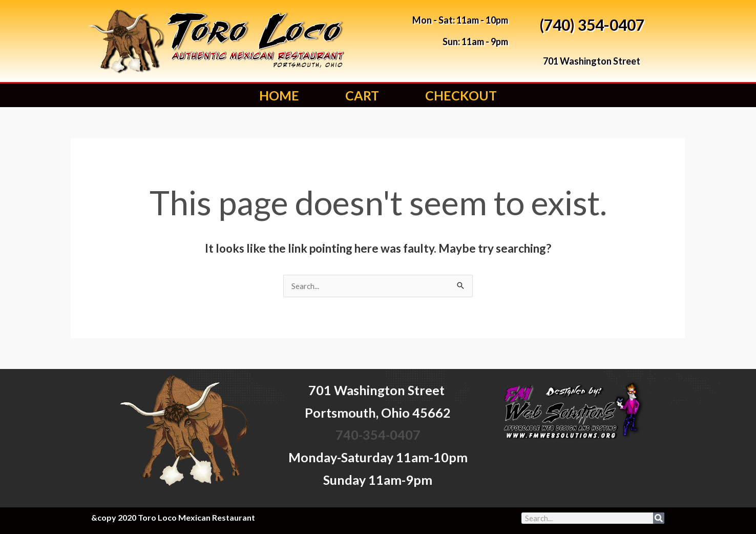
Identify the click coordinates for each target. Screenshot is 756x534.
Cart (362, 95)
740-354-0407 (378, 435)
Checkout (461, 95)
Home (279, 95)
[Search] (659, 518)
